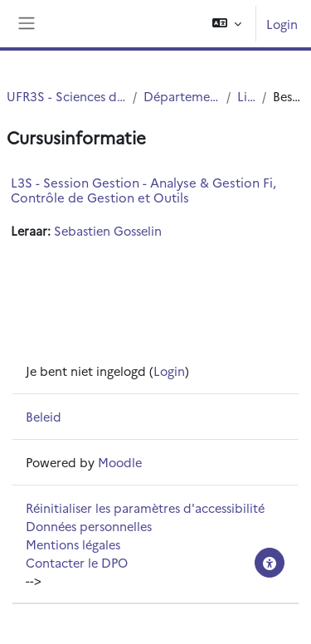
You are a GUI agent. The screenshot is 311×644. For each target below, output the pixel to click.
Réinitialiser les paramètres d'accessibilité (145, 507)
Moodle (120, 462)
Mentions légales (73, 544)
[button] (227, 24)
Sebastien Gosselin (108, 230)
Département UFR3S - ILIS (182, 96)
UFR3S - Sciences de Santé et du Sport (66, 96)
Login (282, 24)
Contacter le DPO (77, 562)
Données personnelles (89, 526)
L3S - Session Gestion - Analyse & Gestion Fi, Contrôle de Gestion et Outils (143, 190)
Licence (246, 96)
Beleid (44, 416)
